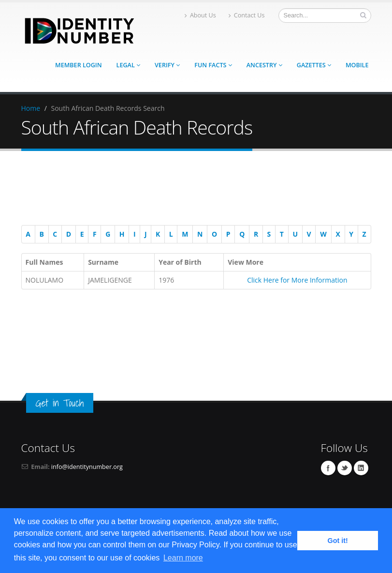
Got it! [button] (338, 541)
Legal (128, 65)
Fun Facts (213, 65)
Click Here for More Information (297, 280)
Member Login (78, 65)
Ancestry (264, 65)
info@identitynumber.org (87, 467)
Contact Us (247, 15)
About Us (200, 15)
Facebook (328, 468)
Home (31, 108)
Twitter (345, 468)
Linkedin (361, 468)
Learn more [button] (183, 558)
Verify (167, 65)
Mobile (357, 65)
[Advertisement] (191, 190)
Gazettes (314, 65)
